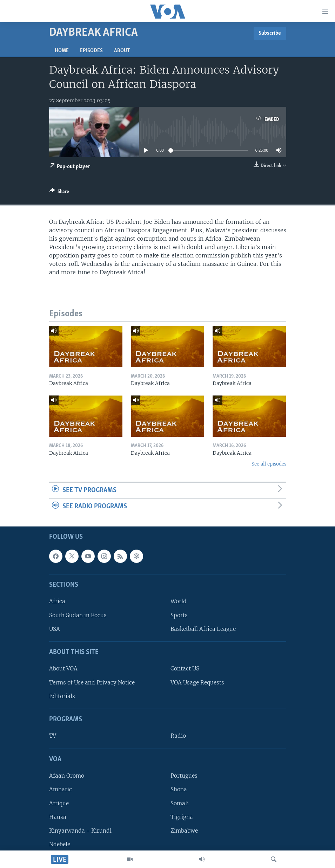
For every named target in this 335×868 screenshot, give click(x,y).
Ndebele (60, 844)
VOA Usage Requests (197, 683)
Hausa (58, 817)
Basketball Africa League (203, 629)
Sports (179, 615)
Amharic (61, 789)
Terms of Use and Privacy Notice (92, 683)
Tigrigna (182, 817)
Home (62, 51)
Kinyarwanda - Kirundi (80, 831)
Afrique (59, 803)
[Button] (59, 193)
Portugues (184, 776)
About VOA (63, 669)
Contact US (185, 669)
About (122, 51)
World (179, 601)
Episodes (91, 51)
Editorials (62, 696)
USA (55, 629)
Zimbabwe (184, 831)
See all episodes (269, 464)
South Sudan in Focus (78, 615)
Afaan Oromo (67, 776)
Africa (57, 601)
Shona (179, 789)
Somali (180, 803)
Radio (178, 736)
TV (53, 736)
